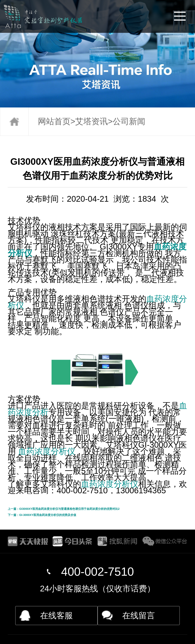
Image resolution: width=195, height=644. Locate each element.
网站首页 (54, 121)
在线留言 (139, 616)
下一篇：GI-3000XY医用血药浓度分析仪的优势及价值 (42, 515)
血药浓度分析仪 (47, 451)
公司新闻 (129, 121)
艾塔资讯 (91, 121)
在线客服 (56, 616)
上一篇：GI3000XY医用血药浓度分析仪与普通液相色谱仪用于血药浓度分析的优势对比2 (64, 509)
